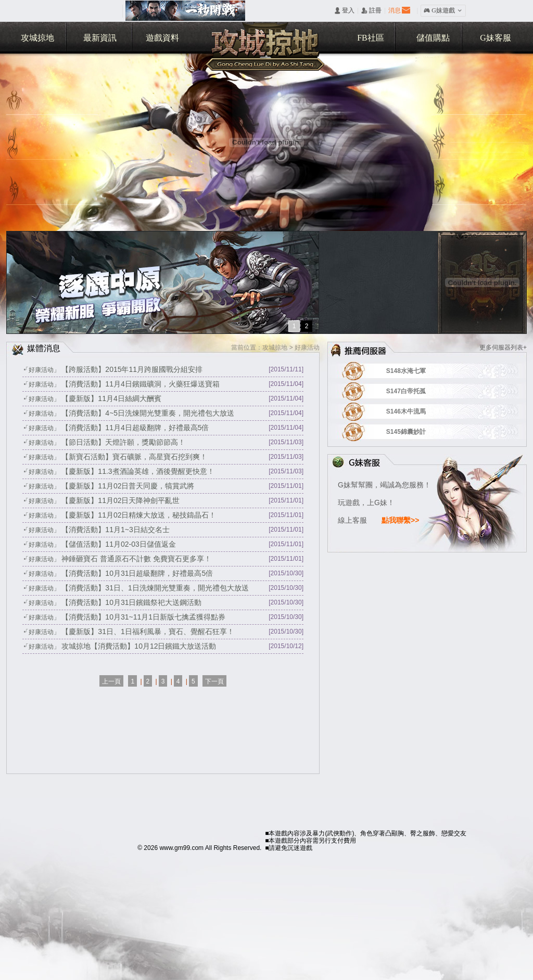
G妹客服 (496, 38)
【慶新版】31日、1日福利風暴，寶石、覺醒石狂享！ (148, 631)
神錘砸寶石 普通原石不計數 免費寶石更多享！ (136, 559)
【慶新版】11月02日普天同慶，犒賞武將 (128, 486)
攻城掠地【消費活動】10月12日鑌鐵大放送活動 (139, 646)
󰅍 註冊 (371, 10)
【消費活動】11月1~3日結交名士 (115, 530)
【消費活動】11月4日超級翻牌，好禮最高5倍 (135, 428)
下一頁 (214, 681)
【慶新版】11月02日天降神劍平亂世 (120, 500)
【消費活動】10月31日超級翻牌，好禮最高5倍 (137, 573)
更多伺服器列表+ (503, 347)
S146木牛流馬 (419, 411)
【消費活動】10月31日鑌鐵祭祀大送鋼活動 (131, 602)
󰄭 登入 (344, 10)
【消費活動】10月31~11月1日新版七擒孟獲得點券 (143, 617)
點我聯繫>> (400, 520)
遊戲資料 (162, 38)
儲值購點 (433, 38)
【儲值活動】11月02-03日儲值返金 (118, 544)
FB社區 (371, 38)
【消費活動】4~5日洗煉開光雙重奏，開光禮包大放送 (148, 413)
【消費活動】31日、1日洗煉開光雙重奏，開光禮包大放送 (155, 588)
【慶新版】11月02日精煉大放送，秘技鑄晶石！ (139, 515)
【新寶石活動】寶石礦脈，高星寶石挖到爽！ (134, 457)
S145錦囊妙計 (419, 432)
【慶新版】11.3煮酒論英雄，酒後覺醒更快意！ (138, 471)
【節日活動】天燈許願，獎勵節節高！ (123, 442)
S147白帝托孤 (419, 391)
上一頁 (111, 681)
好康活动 (307, 347)
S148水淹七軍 (419, 371)
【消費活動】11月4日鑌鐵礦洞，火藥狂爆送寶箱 (140, 384)
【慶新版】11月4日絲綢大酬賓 (111, 398)
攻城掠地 (37, 38)
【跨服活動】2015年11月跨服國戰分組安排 (132, 369)
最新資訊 (100, 38)
